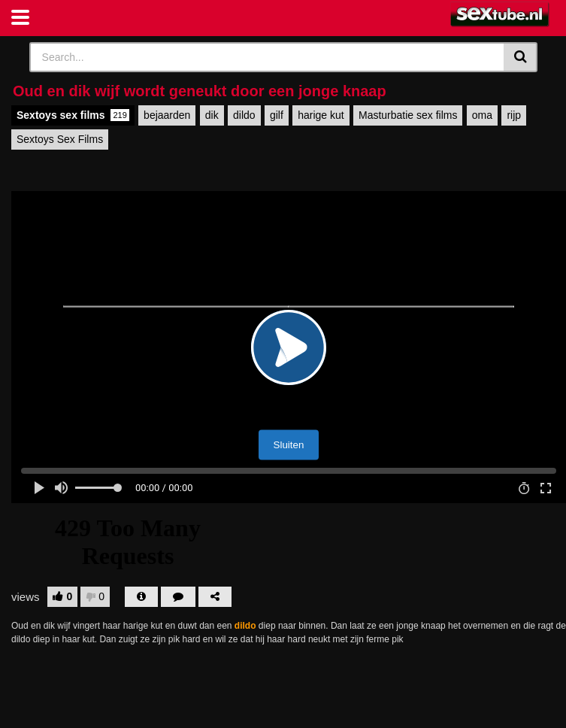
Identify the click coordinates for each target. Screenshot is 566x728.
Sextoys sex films (73, 115)
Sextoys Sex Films (60, 139)
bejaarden (167, 115)
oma (482, 115)
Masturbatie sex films (408, 115)
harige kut (321, 115)
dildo (244, 115)
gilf (277, 115)
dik (212, 115)
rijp (514, 115)
